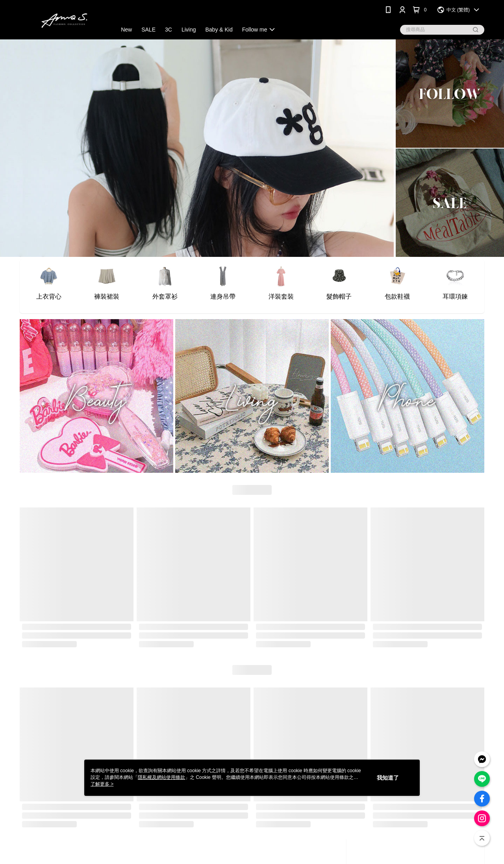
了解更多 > (102, 784)
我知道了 (388, 778)
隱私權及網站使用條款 (161, 777)
